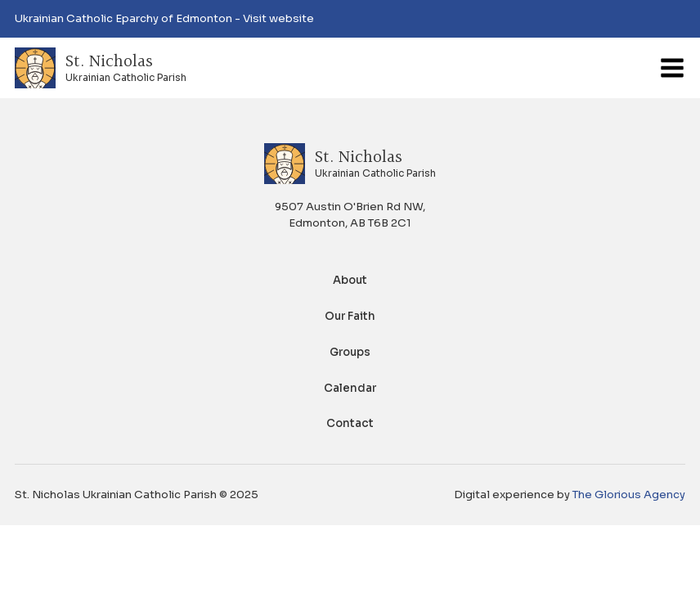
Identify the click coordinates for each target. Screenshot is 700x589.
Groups (350, 352)
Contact (350, 423)
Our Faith (350, 316)
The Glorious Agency (629, 495)
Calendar (350, 388)
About (350, 280)
